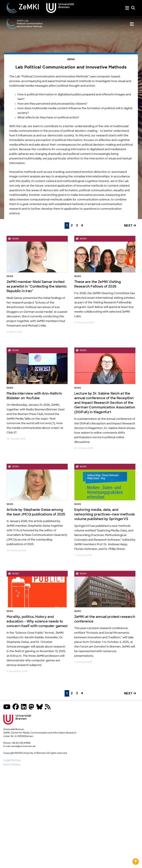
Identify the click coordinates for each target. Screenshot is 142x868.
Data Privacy (12, 765)
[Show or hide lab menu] (132, 24)
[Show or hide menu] (127, 8)
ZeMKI (71, 60)
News (10, 276)
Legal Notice (12, 760)
